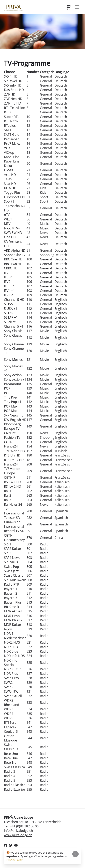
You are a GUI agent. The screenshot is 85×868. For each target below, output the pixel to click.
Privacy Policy (14, 860)
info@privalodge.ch (18, 831)
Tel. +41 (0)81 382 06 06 (21, 826)
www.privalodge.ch (18, 835)
